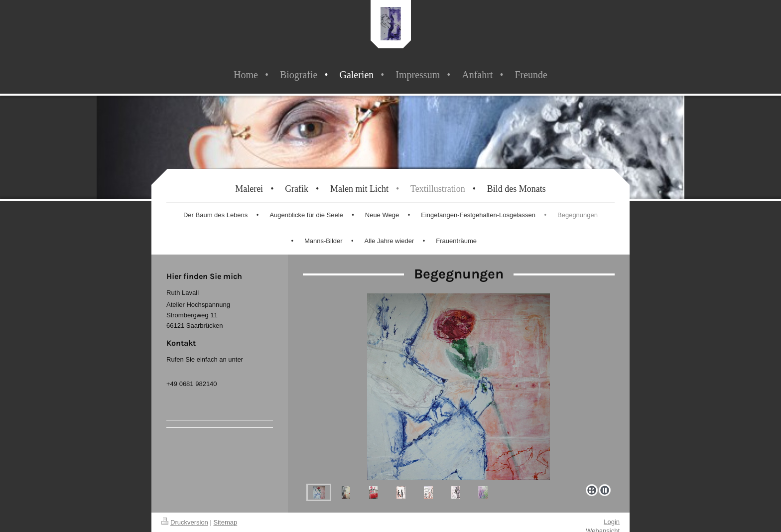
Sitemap (226, 522)
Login (612, 522)
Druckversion (185, 522)
